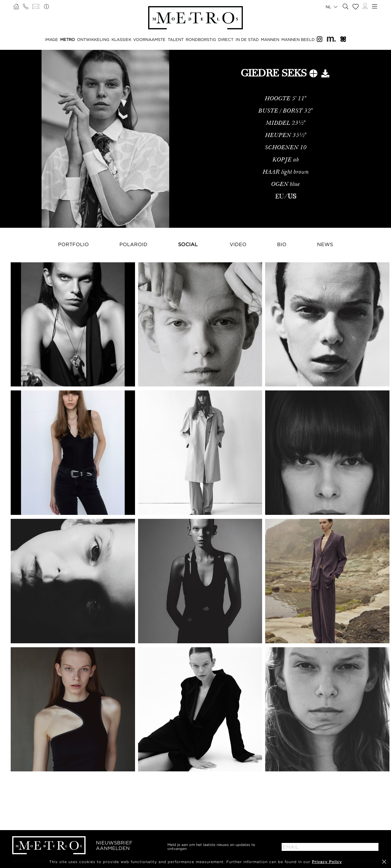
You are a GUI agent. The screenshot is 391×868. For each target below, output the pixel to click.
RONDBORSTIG (201, 39)
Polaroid (133, 244)
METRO (68, 39)
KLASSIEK (121, 39)
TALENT (176, 39)
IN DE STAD (247, 39)
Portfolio (73, 244)
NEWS (325, 244)
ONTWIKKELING (93, 39)
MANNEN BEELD (298, 39)
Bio (282, 244)
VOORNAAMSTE (149, 39)
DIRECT (226, 39)
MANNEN (270, 39)
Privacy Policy (327, 862)
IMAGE (51, 39)
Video (238, 244)
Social (188, 244)
